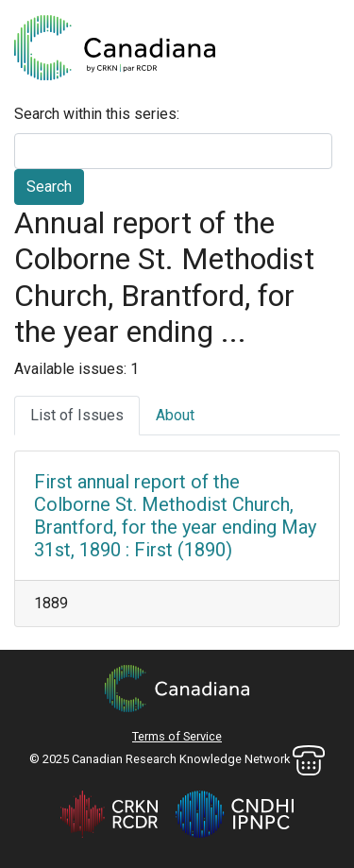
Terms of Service (177, 736)
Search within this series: (97, 114)
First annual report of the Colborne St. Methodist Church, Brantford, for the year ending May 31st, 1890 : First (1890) (175, 516)
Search (49, 187)
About (175, 415)
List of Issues (77, 415)
